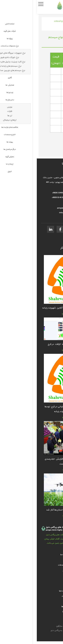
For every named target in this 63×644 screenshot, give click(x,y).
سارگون (23, 626)
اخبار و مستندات (32, 596)
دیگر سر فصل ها (32, 607)
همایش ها (32, 575)
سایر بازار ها (32, 586)
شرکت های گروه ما (32, 555)
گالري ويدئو (32, 581)
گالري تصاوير (32, 570)
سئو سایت (36, 626)
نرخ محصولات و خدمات (29, 21)
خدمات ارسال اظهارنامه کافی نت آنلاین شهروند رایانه (32, 308)
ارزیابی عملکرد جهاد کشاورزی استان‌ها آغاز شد (32, 510)
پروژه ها (32, 560)
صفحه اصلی (50, 21)
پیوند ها (32, 601)
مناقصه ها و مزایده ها (32, 591)
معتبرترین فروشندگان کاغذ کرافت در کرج (32, 344)
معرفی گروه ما (32, 612)
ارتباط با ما (32, 617)
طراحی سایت (47, 626)
